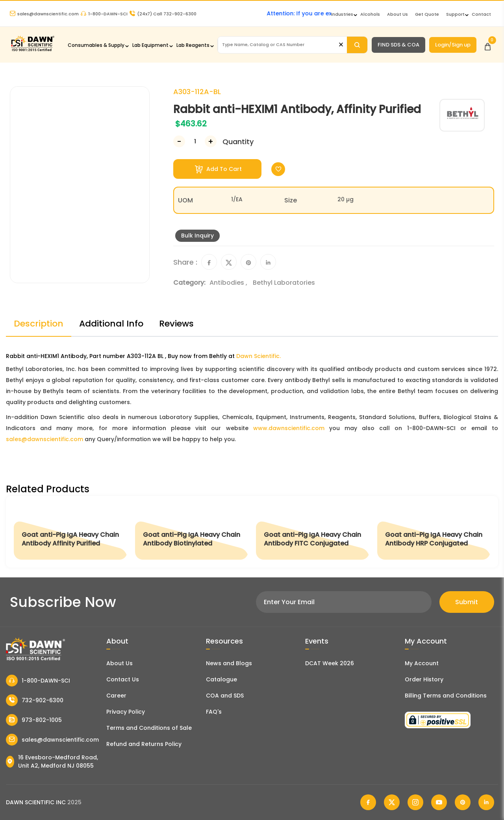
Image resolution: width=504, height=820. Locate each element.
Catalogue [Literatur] (221, 679)
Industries (342, 14)
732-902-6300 (35, 700)
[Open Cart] (488, 45)
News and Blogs (229, 663)
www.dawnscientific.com (289, 428)
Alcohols (370, 14)
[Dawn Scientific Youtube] (439, 802)
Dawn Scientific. (258, 356)
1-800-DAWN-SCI (104, 14)
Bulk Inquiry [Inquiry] (197, 236)
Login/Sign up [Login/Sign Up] (453, 45)
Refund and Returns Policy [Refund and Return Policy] (144, 744)
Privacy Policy (126, 712)
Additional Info (111, 324)
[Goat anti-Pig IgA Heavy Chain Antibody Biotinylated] (192, 532)
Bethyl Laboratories (284, 283)
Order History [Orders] (424, 679)
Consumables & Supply (96, 45)
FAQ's (214, 712)
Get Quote (427, 14)
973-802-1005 (34, 720)
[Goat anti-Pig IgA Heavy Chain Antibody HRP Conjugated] (434, 532)
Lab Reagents (193, 45)
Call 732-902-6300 (163, 14)
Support (455, 14)
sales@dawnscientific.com (44, 14)
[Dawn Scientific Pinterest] (463, 802)
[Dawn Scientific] (32, 50)
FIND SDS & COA (398, 45)
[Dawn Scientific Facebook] (368, 802)
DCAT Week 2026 (330, 663)
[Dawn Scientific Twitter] (392, 802)
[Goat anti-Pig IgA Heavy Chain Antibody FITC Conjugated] (313, 532)
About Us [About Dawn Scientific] (397, 14)
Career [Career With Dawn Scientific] (116, 696)
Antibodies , (229, 283)
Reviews (176, 324)
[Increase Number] (211, 141)
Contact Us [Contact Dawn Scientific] (123, 679)
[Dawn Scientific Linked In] (486, 802)
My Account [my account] (422, 663)
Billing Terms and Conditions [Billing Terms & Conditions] (446, 696)
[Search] (357, 45)
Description (39, 324)
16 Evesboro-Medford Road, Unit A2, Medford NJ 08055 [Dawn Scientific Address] (52, 762)
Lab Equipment (150, 45)
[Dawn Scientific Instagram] (415, 802)
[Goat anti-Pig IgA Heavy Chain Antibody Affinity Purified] (70, 532)
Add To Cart (218, 169)
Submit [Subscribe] (467, 602)
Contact (481, 14)
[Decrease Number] (179, 141)
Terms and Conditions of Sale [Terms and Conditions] (149, 728)
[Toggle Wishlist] (278, 169)
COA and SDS (225, 696)
